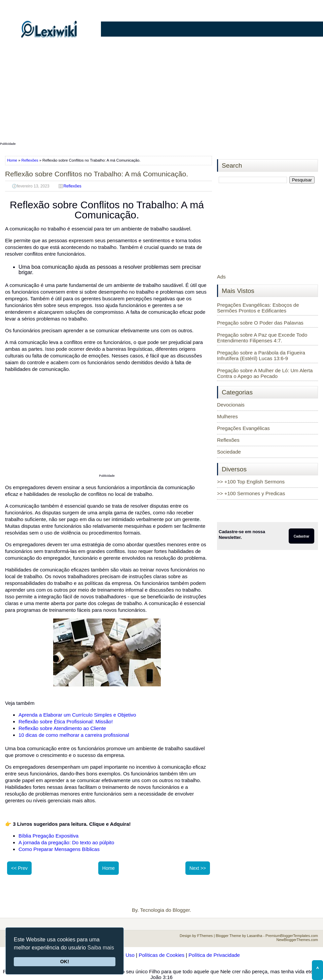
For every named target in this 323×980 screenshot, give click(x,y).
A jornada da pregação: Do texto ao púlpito (66, 842)
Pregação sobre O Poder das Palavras (260, 323)
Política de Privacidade (214, 955)
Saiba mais (101, 948)
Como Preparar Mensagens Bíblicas (59, 849)
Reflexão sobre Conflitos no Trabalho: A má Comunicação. (97, 174)
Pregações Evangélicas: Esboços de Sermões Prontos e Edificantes (258, 308)
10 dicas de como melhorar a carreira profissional (74, 735)
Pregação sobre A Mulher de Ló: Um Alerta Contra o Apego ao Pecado (265, 373)
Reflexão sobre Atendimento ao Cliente (62, 728)
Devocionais (231, 405)
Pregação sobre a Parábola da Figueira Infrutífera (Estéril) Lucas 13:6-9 (261, 355)
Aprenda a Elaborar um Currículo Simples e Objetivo (77, 715)
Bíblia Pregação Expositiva (48, 836)
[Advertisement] (161, 93)
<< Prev (19, 868)
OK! (65, 962)
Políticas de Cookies (161, 955)
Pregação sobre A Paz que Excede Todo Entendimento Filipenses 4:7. (262, 338)
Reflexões (30, 160)
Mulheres (227, 416)
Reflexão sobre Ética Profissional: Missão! (66, 721)
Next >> (198, 868)
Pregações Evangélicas (243, 428)
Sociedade (229, 452)
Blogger (181, 910)
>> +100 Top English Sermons (251, 482)
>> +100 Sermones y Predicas (251, 493)
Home (13, 160)
